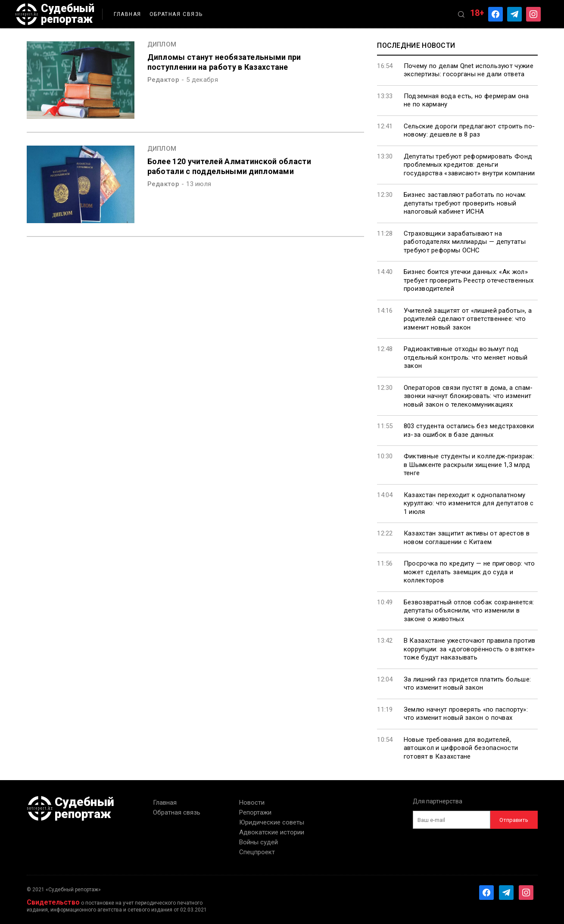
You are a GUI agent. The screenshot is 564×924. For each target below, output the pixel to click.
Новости (252, 803)
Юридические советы (272, 822)
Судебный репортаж (55, 14)
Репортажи (255, 812)
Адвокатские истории (272, 832)
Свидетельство (53, 902)
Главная (128, 14)
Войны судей (259, 842)
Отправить (514, 820)
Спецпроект (257, 852)
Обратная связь (176, 14)
